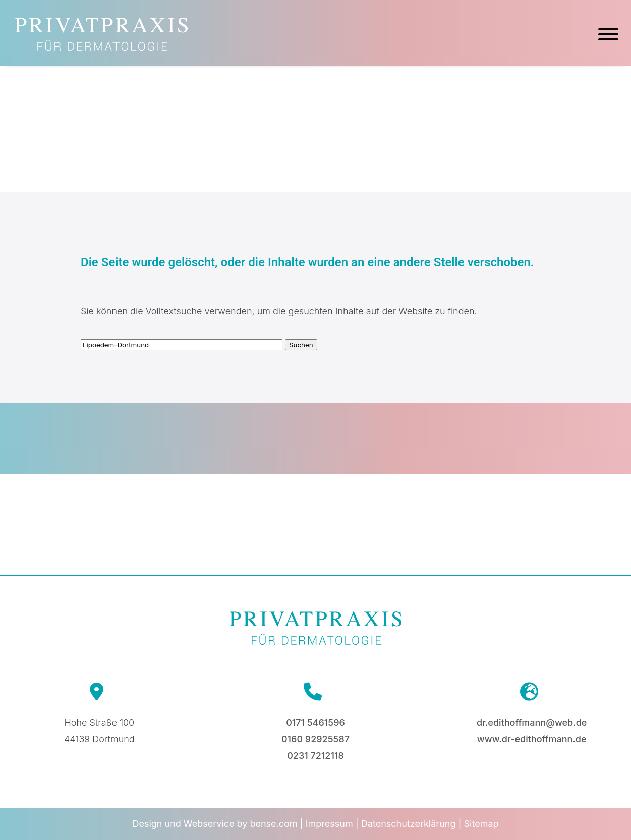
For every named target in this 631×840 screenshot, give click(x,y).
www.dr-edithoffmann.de (532, 739)
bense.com (273, 824)
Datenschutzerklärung (409, 824)
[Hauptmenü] (608, 36)
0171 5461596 (316, 723)
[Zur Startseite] (101, 48)
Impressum (329, 824)
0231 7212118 (315, 755)
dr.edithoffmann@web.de (532, 723)
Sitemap (481, 824)
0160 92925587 (316, 739)
